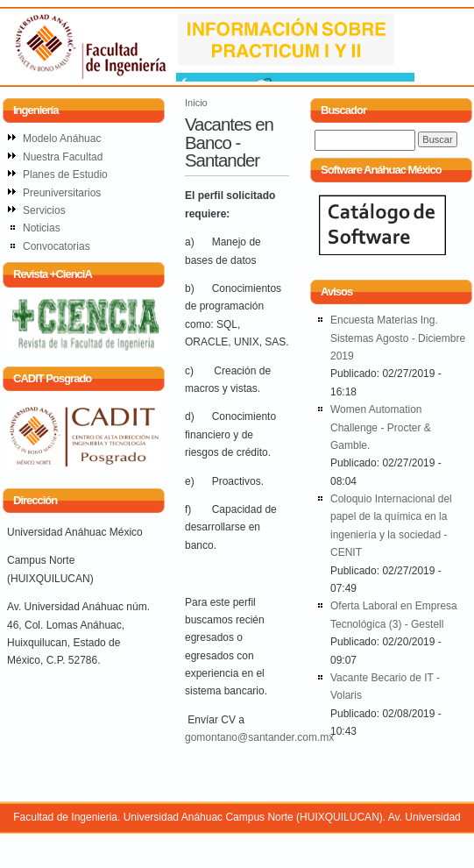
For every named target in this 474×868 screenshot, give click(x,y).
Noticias (42, 228)
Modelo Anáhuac (62, 139)
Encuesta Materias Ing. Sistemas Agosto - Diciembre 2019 (398, 338)
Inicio (196, 103)
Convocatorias (57, 246)
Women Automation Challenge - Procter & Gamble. (381, 427)
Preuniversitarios (62, 193)
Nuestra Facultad (63, 157)
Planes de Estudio (65, 174)
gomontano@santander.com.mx (259, 737)
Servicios (44, 210)
